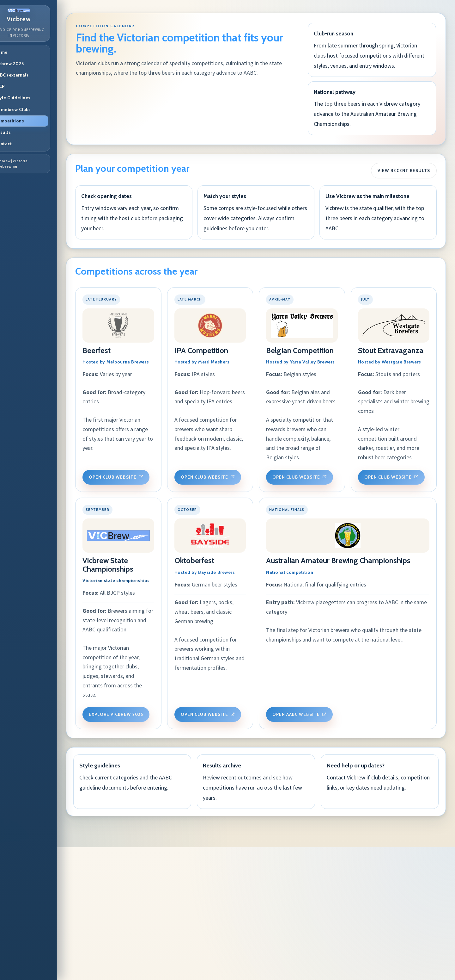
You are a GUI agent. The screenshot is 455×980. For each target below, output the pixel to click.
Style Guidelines (32, 98)
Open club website (367, 467)
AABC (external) (30, 75)
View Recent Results (403, 168)
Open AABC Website (136, 849)
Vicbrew (38, 16)
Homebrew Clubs (32, 109)
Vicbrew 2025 (28, 64)
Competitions (28, 121)
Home (20, 52)
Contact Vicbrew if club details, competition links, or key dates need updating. (382, 913)
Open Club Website (136, 467)
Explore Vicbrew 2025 (251, 674)
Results (22, 132)
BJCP (19, 86)
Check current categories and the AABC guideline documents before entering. (149, 908)
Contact (22, 144)
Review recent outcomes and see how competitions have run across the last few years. (265, 913)
